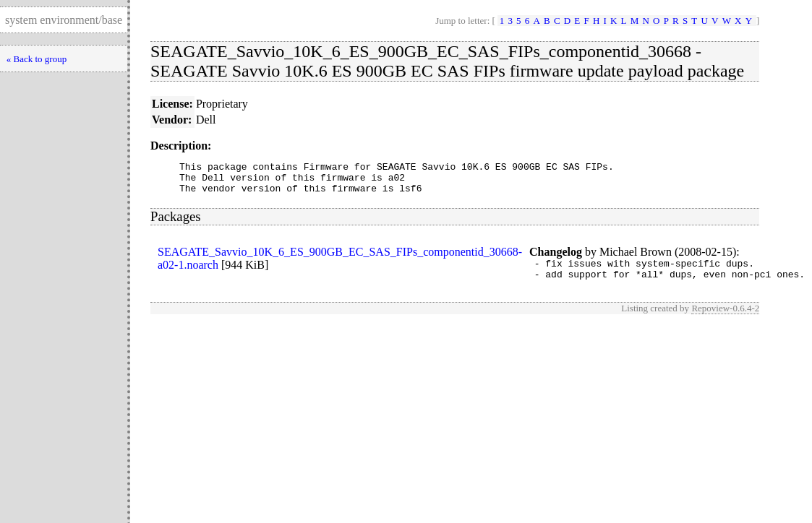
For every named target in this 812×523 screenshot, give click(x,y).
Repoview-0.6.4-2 (725, 319)
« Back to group (37, 59)
